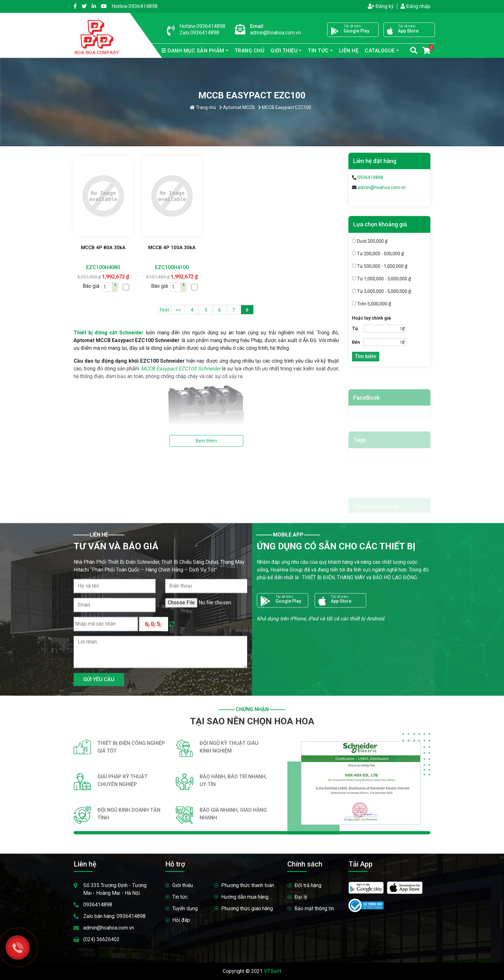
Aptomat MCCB (237, 107)
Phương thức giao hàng (247, 908)
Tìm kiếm (366, 358)
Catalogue (380, 51)
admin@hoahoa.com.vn (382, 187)
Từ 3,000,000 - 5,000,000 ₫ (381, 293)
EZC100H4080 (103, 267)
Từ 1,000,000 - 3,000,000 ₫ (381, 280)
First (164, 310)
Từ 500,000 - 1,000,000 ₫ (380, 268)
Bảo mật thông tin (314, 908)
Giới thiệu (284, 51)
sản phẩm (193, 51)
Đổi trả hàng (308, 885)
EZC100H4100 (172, 267)
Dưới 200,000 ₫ (370, 243)
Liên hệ (349, 51)
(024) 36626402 (101, 939)
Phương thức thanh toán (248, 885)
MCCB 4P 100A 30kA (172, 248)
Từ (355, 330)
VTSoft (273, 971)
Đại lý (301, 897)
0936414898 (135, 6)
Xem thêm (206, 441)
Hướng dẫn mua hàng (245, 897)
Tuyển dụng (185, 908)
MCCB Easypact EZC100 (285, 107)
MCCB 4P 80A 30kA (103, 248)
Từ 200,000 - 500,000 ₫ (378, 255)
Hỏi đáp (181, 920)
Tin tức (318, 51)
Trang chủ (250, 51)
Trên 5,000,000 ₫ (371, 305)
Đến (356, 344)
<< (178, 310)
